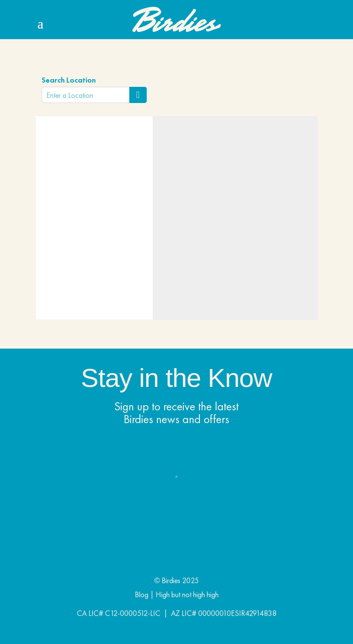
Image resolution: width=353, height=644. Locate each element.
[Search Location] (138, 95)
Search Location (69, 80)
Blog (142, 594)
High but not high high (187, 594)
